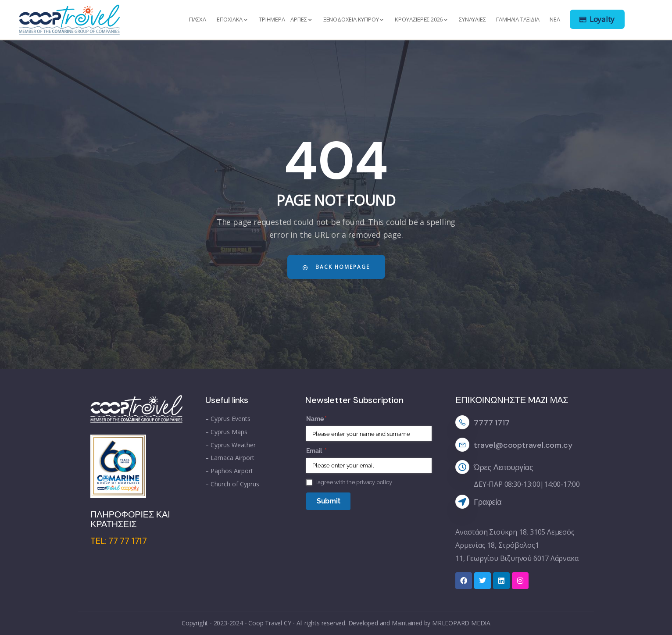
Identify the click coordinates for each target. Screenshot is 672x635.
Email (329, 451)
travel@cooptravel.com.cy (523, 445)
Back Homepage (336, 267)
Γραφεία (488, 502)
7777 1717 (491, 423)
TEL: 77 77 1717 (119, 541)
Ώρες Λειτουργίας (503, 467)
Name (329, 419)
